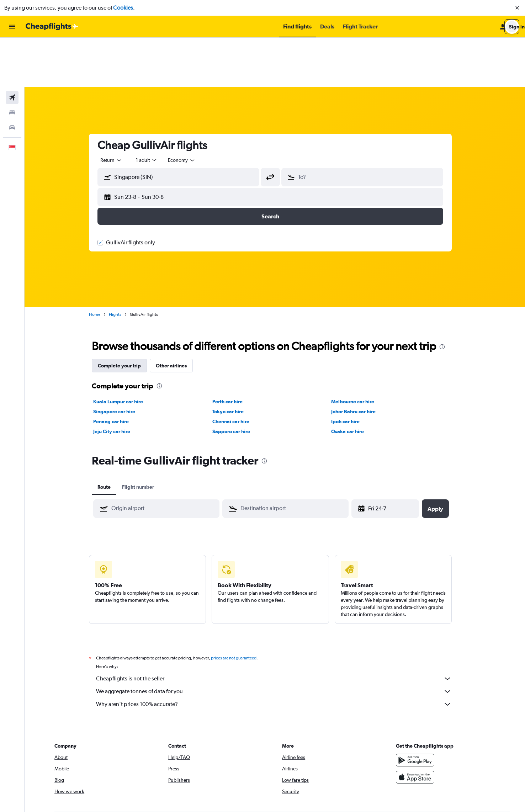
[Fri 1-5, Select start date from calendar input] (391, 460)
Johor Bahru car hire (358, 362)
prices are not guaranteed (238, 609)
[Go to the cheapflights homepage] (52, 27)
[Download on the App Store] (420, 728)
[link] (409, 779)
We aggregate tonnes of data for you (279, 642)
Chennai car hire (235, 372)
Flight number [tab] (143, 438)
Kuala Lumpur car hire (123, 352)
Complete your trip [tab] (124, 317)
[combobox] (116, 111)
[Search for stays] (12, 63)
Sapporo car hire (235, 382)
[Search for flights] (12, 48)
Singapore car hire (119, 362)
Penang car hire (116, 372)
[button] (517, 8)
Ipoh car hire (350, 372)
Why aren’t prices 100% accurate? (279, 655)
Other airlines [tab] (176, 317)
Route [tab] (109, 438)
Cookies (123, 8)
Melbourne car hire (357, 352)
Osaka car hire (352, 382)
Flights (120, 265)
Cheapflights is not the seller (279, 630)
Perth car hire (232, 352)
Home (99, 265)
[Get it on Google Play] (420, 711)
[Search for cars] (12, 78)
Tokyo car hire (232, 362)
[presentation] (447, 298)
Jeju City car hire (116, 382)
